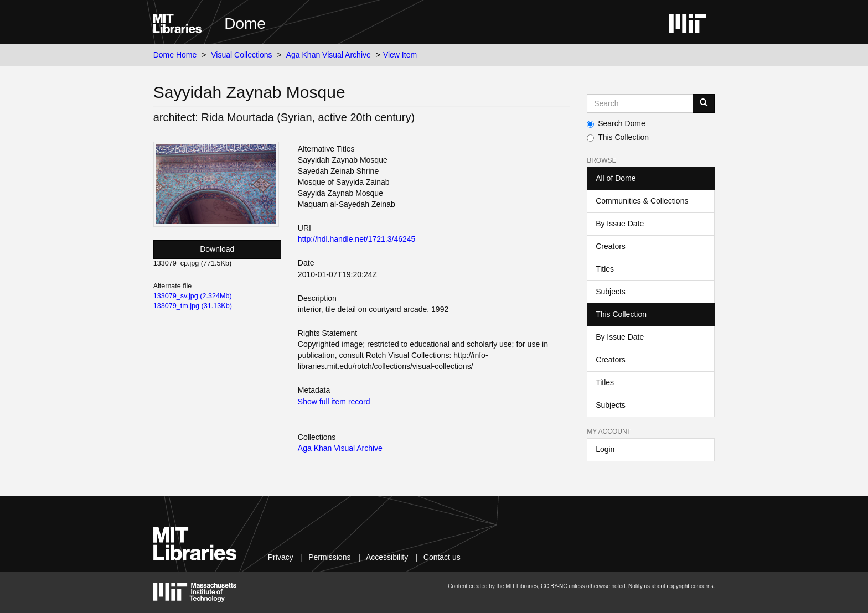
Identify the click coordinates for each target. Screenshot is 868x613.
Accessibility (387, 557)
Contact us (442, 557)
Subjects (611, 292)
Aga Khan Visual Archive (329, 55)
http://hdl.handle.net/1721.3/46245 (357, 239)
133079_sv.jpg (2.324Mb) (193, 296)
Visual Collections (241, 55)
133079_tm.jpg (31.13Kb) (193, 306)
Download (217, 249)
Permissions (329, 557)
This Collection (618, 137)
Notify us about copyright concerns (671, 586)
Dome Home (175, 55)
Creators (611, 246)
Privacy (281, 557)
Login (605, 449)
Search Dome (616, 123)
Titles (605, 269)
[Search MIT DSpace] (640, 103)
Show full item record (334, 402)
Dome (245, 24)
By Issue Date (620, 224)
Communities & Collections (642, 201)
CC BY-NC (554, 586)
